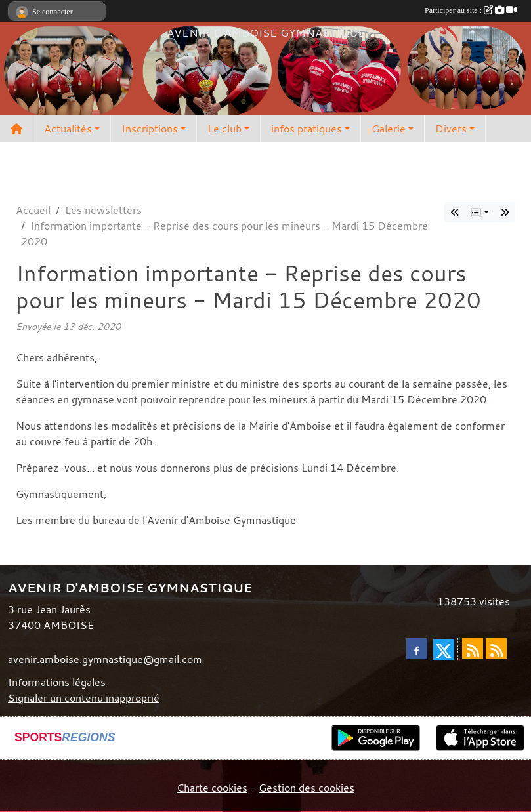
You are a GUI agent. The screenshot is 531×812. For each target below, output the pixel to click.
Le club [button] (224, 129)
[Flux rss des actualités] (473, 649)
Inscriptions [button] (150, 129)
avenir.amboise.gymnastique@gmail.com (105, 659)
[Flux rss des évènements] (496, 649)
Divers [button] (451, 129)
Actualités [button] (68, 129)
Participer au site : (471, 10)
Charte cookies (212, 788)
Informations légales (57, 682)
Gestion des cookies (307, 788)
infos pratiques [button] (307, 129)
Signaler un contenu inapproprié (84, 698)
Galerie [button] (389, 129)
